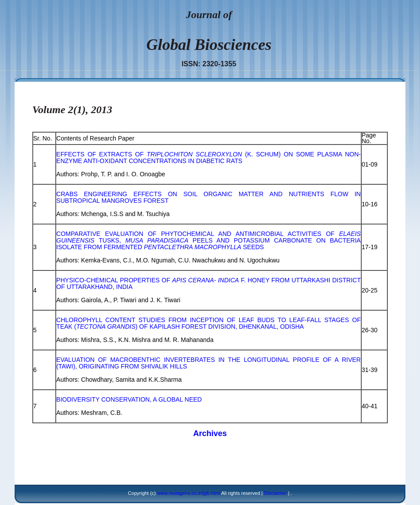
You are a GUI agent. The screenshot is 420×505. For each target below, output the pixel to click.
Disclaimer (275, 493)
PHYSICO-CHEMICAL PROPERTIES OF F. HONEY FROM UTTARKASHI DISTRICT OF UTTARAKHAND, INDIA (208, 283)
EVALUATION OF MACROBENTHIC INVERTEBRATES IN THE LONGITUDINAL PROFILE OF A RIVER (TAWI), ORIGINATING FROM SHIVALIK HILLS (208, 363)
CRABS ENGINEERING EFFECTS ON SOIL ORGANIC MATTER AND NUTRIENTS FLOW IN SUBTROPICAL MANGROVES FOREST (208, 197)
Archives (210, 433)
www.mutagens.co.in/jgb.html (188, 493)
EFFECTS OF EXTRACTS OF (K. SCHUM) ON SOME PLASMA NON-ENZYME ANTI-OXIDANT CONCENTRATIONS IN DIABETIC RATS (208, 158)
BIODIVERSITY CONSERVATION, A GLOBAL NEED (129, 399)
